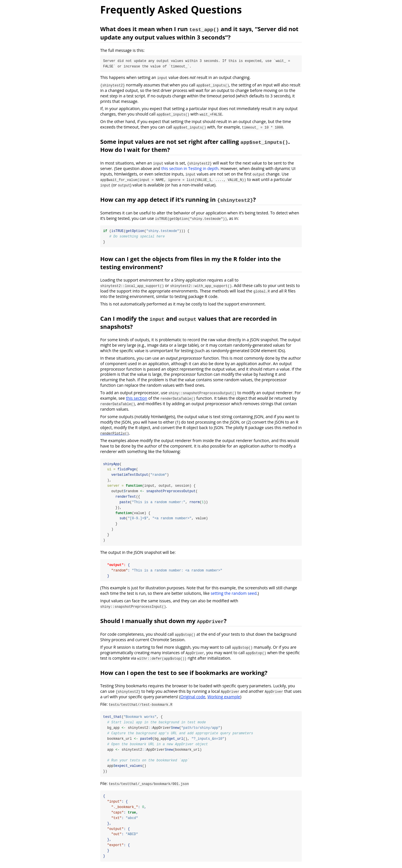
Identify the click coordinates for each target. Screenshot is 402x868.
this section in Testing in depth (190, 168)
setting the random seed (234, 594)
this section (136, 398)
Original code (193, 698)
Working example (224, 698)
